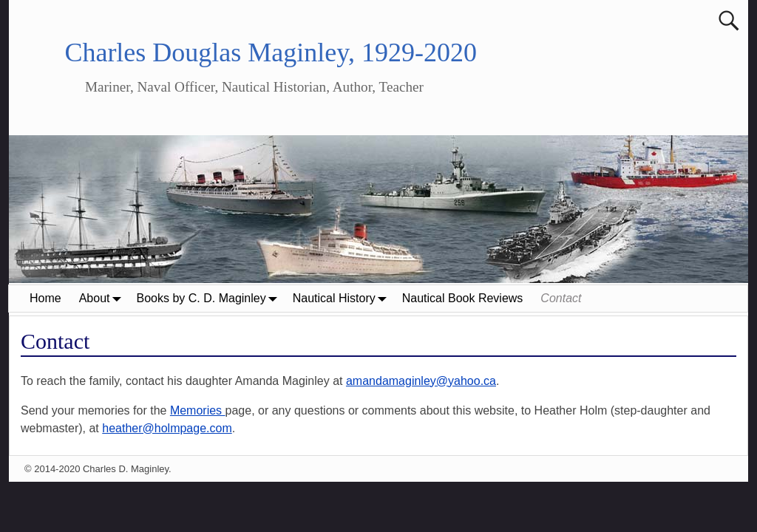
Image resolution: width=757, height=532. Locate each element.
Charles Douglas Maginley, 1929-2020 (271, 52)
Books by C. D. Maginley (210, 298)
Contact (561, 298)
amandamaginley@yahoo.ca (421, 381)
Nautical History (343, 298)
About (103, 298)
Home (45, 298)
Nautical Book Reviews (463, 298)
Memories (198, 410)
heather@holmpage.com (167, 428)
